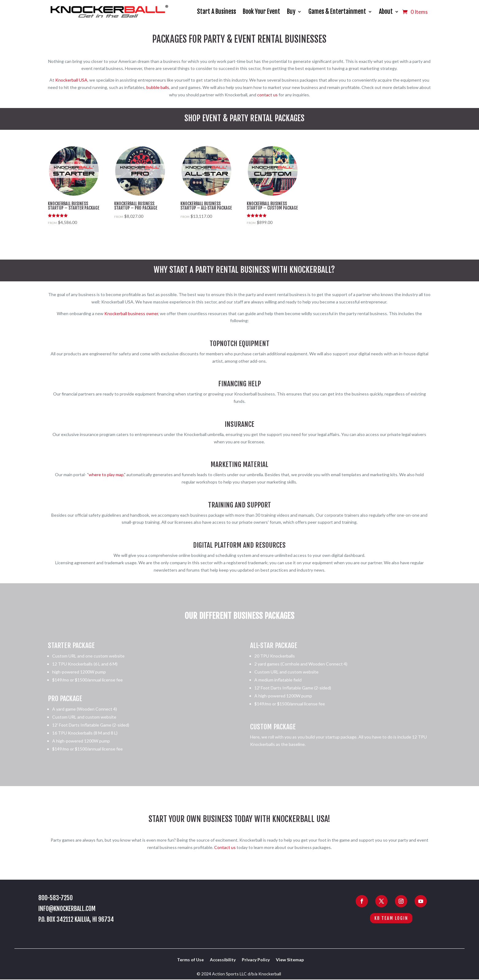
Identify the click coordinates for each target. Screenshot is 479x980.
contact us (267, 95)
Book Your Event (261, 12)
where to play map (106, 475)
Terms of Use (190, 960)
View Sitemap (290, 960)
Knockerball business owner (131, 313)
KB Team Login (391, 918)
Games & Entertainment (337, 12)
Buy (291, 12)
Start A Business (216, 12)
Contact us (225, 847)
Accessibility (223, 960)
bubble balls (158, 87)
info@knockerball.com (67, 909)
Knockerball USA (71, 80)
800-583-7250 (56, 898)
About (386, 12)
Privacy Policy (256, 960)
